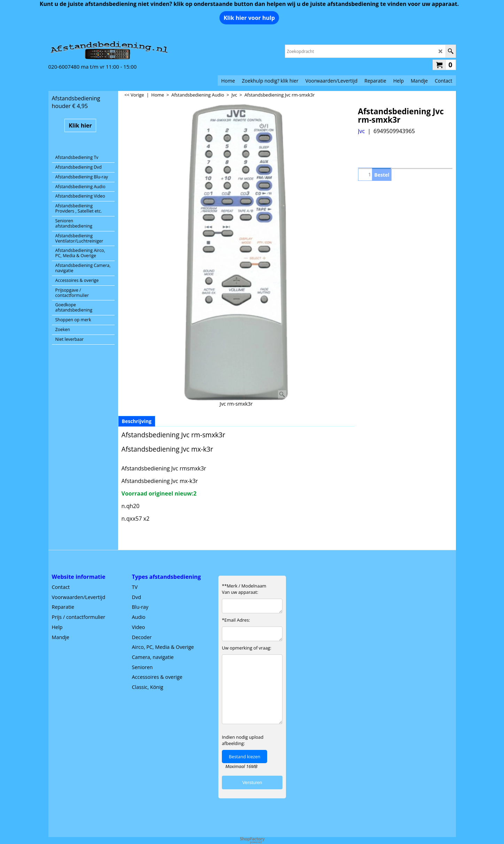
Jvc (362, 131)
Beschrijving (137, 421)
